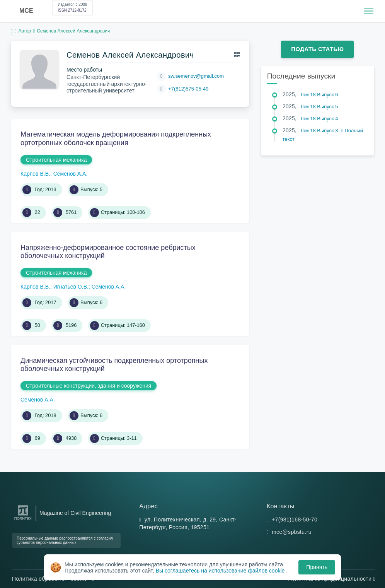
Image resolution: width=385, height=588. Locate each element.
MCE (26, 11)
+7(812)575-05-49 (188, 89)
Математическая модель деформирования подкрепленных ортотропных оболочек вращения (116, 138)
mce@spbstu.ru (292, 532)
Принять (317, 567)
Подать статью (317, 49)
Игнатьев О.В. (71, 287)
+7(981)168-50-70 (295, 520)
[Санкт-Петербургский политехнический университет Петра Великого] (23, 520)
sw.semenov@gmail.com (196, 76)
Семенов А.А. (71, 174)
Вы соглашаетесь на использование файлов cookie (221, 571)
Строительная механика (56, 160)
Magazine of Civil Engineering (75, 513)
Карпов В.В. (35, 174)
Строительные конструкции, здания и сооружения (89, 386)
